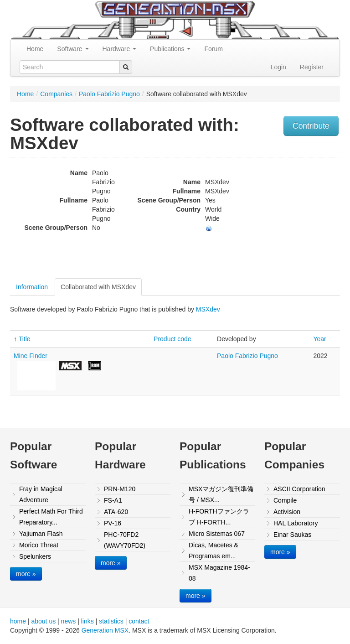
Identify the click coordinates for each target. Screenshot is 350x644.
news (69, 621)
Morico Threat (39, 545)
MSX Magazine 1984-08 (219, 573)
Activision (287, 512)
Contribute (311, 126)
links (87, 621)
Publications (170, 49)
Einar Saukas (292, 535)
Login (278, 67)
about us (43, 621)
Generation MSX (105, 630)
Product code (172, 339)
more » (26, 574)
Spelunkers (35, 556)
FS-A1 (113, 500)
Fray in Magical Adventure (41, 494)
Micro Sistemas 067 (217, 534)
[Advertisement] (293, 219)
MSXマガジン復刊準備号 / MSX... (221, 494)
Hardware (120, 49)
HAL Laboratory (296, 523)
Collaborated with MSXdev (98, 287)
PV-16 (113, 523)
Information (32, 287)
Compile (285, 500)
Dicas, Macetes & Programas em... (214, 551)
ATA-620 (116, 512)
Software (73, 49)
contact (139, 621)
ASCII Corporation (299, 489)
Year (319, 339)
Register (312, 67)
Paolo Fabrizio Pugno (109, 94)
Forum (213, 49)
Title (25, 339)
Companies (56, 94)
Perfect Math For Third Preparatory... (51, 517)
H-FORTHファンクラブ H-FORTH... (219, 517)
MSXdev (208, 309)
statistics (111, 621)
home (18, 621)
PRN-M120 (120, 489)
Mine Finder (31, 356)
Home (35, 49)
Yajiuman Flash (41, 534)
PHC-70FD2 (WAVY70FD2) (125, 540)
